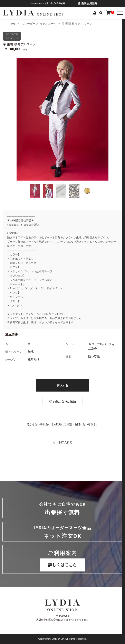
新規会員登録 (88, 3)
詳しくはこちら (62, 565)
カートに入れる (62, 442)
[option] (62, 119)
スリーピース (30, 24)
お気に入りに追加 (62, 402)
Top (13, 24)
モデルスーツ (48, 24)
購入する (62, 385)
